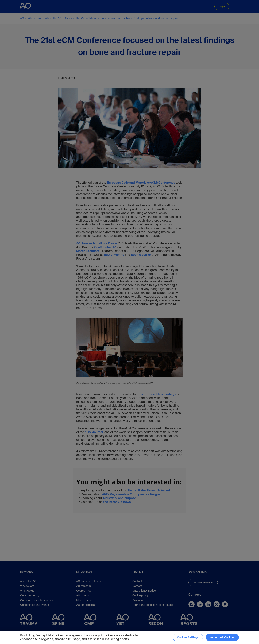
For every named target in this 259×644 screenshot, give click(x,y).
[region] (129, 637)
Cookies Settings (188, 637)
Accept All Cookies (222, 637)
